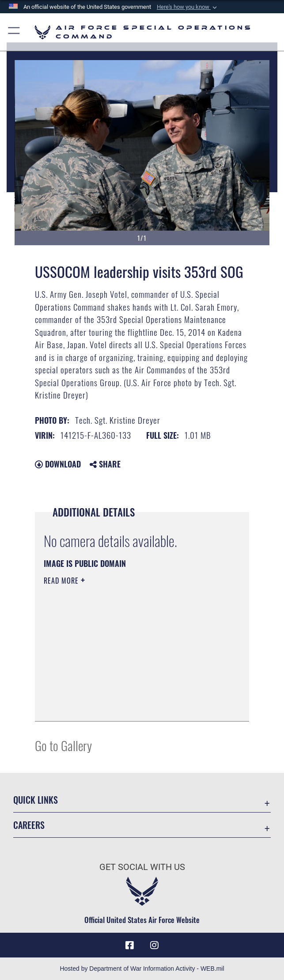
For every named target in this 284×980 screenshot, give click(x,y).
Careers (29, 825)
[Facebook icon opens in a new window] (130, 945)
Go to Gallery (63, 745)
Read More (62, 581)
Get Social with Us (142, 867)
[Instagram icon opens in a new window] (154, 945)
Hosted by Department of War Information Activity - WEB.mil (142, 969)
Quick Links (36, 800)
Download (58, 464)
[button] (188, 7)
